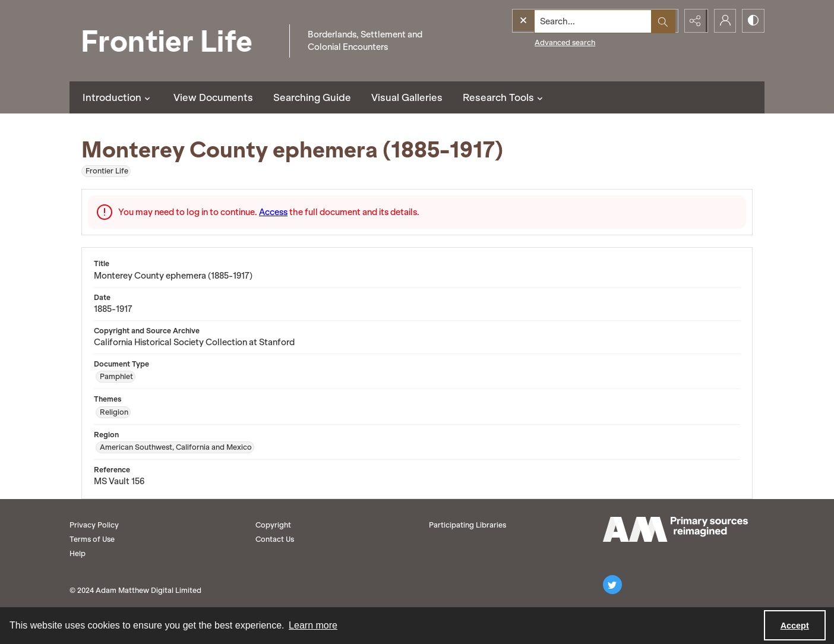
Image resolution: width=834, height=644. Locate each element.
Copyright (273, 525)
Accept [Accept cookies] (795, 626)
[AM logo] (675, 529)
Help (78, 553)
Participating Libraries (467, 525)
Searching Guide (312, 97)
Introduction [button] (118, 97)
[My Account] (723, 21)
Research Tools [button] (504, 97)
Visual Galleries (407, 97)
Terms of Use (92, 539)
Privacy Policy (94, 525)
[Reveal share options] (693, 21)
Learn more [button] (313, 625)
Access (273, 212)
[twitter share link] (612, 585)
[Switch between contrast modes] (753, 21)
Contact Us (275, 539)
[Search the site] (570, 21)
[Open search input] (664, 21)
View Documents (213, 97)
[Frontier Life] (176, 41)
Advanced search (541, 42)
